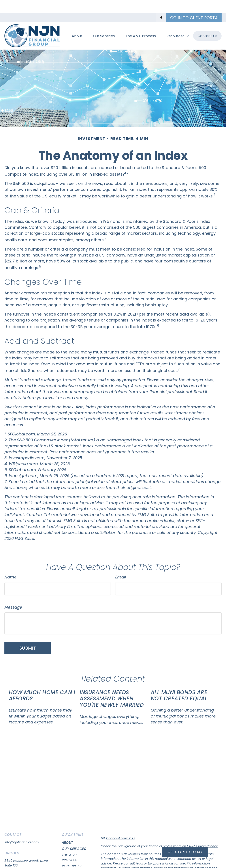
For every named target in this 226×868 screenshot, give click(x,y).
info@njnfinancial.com (22, 829)
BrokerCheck (208, 833)
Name (10, 564)
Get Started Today (185, 852)
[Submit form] (28, 635)
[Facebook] (161, 4)
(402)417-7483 (16, 865)
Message (13, 594)
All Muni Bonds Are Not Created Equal (179, 682)
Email (121, 564)
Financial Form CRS (121, 825)
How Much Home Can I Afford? (42, 682)
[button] (77, 22)
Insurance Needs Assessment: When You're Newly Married (112, 685)
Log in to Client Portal (194, 5)
